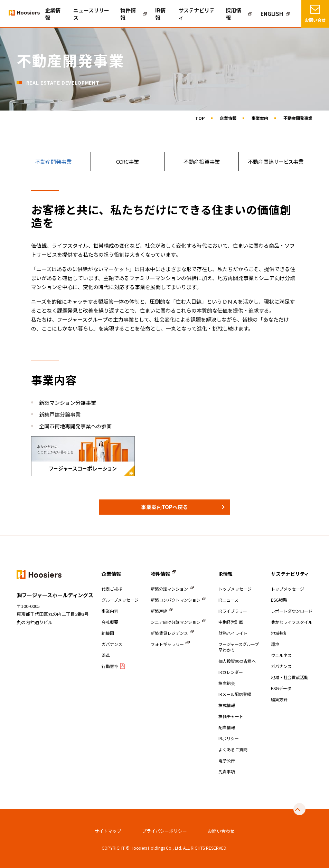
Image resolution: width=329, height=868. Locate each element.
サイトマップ (108, 831)
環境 (275, 644)
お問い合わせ (221, 831)
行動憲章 (110, 666)
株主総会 (227, 683)
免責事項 (227, 771)
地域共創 (279, 633)
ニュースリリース (123, 14)
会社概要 (110, 622)
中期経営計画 (231, 622)
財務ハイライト (233, 633)
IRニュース (228, 600)
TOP (200, 118)
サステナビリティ (211, 14)
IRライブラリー (233, 611)
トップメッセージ (235, 589)
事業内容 (110, 611)
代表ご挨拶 (112, 589)
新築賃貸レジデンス (169, 633)
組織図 (108, 633)
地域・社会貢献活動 (290, 677)
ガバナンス (112, 644)
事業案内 (260, 118)
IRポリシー (229, 738)
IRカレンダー (231, 672)
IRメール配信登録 (235, 694)
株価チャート (231, 716)
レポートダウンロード (292, 611)
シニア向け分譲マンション (176, 622)
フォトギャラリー (167, 644)
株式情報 (227, 705)
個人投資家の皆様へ (237, 661)
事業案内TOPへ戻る (164, 507)
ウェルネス (281, 655)
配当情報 (227, 727)
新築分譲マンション (169, 589)
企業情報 (92, 14)
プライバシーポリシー (164, 831)
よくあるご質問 (233, 749)
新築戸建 (159, 611)
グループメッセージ (120, 600)
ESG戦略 (279, 600)
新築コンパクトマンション (176, 600)
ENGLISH (274, 14)
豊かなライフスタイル (292, 622)
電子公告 (227, 760)
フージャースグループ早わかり (239, 647)
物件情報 (154, 14)
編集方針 (279, 699)
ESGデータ (281, 688)
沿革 (106, 655)
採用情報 (242, 14)
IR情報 (182, 14)
